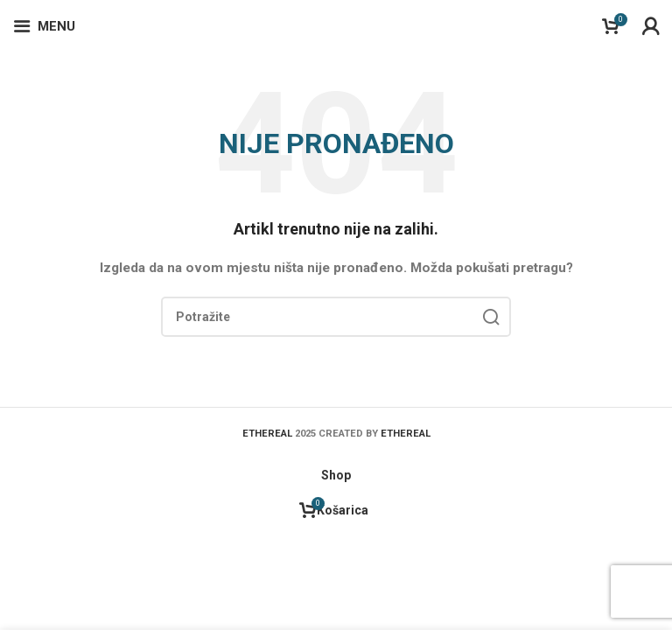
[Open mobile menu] (44, 26)
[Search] (336, 317)
